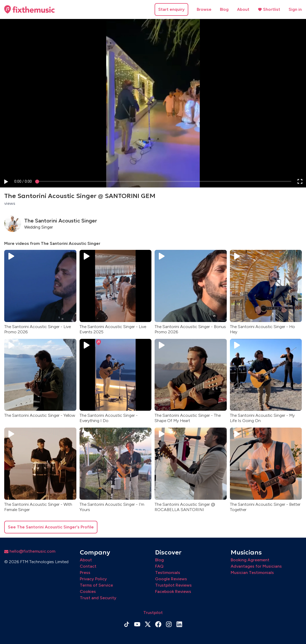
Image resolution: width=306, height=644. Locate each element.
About (243, 9)
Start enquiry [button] (171, 9)
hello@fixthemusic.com (30, 551)
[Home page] (29, 9)
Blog (224, 9)
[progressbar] (23, 182)
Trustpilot (153, 613)
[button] (6, 182)
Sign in (295, 9)
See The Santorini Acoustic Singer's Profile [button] (51, 527)
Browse (204, 9)
